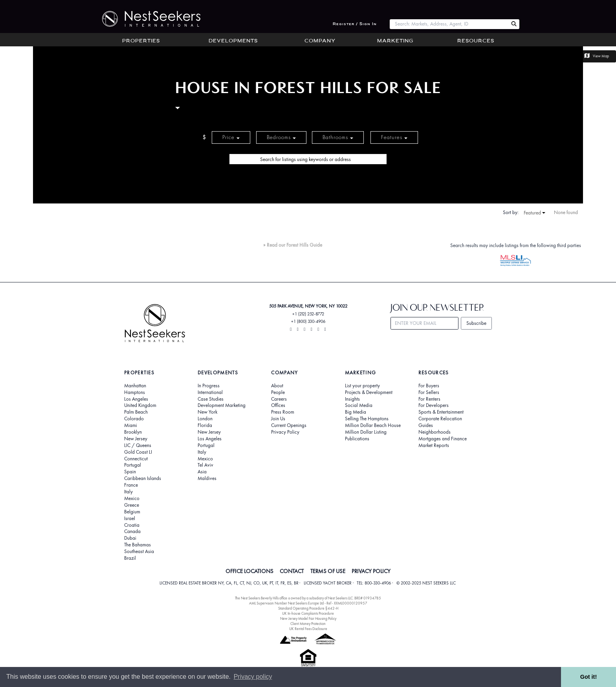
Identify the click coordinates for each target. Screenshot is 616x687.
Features (394, 137)
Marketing (395, 41)
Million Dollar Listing (366, 432)
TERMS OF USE (328, 571)
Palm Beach (136, 412)
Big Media (356, 412)
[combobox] (449, 24)
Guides (426, 425)
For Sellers (429, 392)
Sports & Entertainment (441, 412)
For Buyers (429, 386)
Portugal (133, 465)
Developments (233, 41)
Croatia (132, 525)
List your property (362, 386)
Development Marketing (222, 405)
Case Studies (211, 399)
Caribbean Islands (143, 478)
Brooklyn (133, 432)
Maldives (207, 478)
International (210, 392)
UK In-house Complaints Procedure (308, 613)
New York (207, 412)
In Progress (209, 386)
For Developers (434, 405)
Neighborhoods (434, 432)
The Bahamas (137, 545)
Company (320, 41)
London (205, 419)
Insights (352, 399)
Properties (141, 41)
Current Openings (289, 425)
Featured (534, 213)
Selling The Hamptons (367, 419)
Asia (202, 472)
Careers (279, 399)
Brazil (130, 558)
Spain (130, 472)
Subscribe (476, 323)
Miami (131, 425)
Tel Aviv (205, 465)
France (131, 485)
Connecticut (136, 459)
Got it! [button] (588, 677)
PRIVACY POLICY (371, 571)
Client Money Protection (308, 624)
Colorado (134, 419)
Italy (128, 492)
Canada (132, 531)
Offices (278, 405)
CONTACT (292, 571)
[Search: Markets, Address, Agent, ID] (449, 24)
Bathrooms (338, 137)
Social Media (359, 405)
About (277, 386)
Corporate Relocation (440, 419)
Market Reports (434, 445)
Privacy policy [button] (253, 677)
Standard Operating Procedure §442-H (308, 608)
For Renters (429, 399)
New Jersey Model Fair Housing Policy (308, 618)
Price (231, 137)
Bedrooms (281, 137)
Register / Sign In (355, 24)
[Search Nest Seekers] (514, 24)
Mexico (132, 498)
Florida (205, 425)
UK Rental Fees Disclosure (308, 629)
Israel (130, 518)
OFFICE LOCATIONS (249, 571)
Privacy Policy (285, 432)
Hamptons (135, 392)
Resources (476, 41)
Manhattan (135, 386)
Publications (357, 439)
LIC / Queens (138, 445)
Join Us (278, 419)
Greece (132, 505)
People (278, 392)
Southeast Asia (139, 551)
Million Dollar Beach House (373, 425)
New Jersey (136, 439)
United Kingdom (140, 405)
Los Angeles (136, 399)
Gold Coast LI (138, 452)
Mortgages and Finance (443, 439)
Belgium (132, 512)
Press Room (283, 412)
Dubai (130, 538)
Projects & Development (369, 392)
